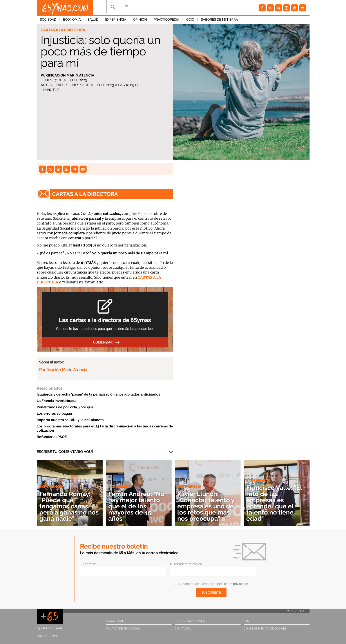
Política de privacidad (123, 628)
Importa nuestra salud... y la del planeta (70, 420)
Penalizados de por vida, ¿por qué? (66, 407)
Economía (72, 20)
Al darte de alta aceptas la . (212, 584)
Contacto (183, 628)
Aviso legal (115, 621)
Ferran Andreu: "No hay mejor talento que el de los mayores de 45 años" (136, 506)
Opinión (140, 20)
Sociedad (48, 20)
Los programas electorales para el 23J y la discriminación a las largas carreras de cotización (105, 428)
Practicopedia (166, 20)
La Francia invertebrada (57, 401)
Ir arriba (295, 611)
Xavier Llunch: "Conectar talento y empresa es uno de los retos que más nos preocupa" (206, 506)
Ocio (190, 20)
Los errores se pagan (54, 413)
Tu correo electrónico (186, 564)
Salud (93, 20)
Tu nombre (88, 564)
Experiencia (116, 20)
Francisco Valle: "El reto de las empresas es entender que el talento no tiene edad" (274, 503)
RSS (246, 621)
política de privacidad (233, 584)
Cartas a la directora (63, 30)
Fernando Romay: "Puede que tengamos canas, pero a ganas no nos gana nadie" (69, 506)
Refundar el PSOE (52, 437)
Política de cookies (190, 621)
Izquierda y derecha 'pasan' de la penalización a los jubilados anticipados (98, 394)
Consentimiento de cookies (265, 628)
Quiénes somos (48, 636)
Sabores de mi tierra (219, 20)
